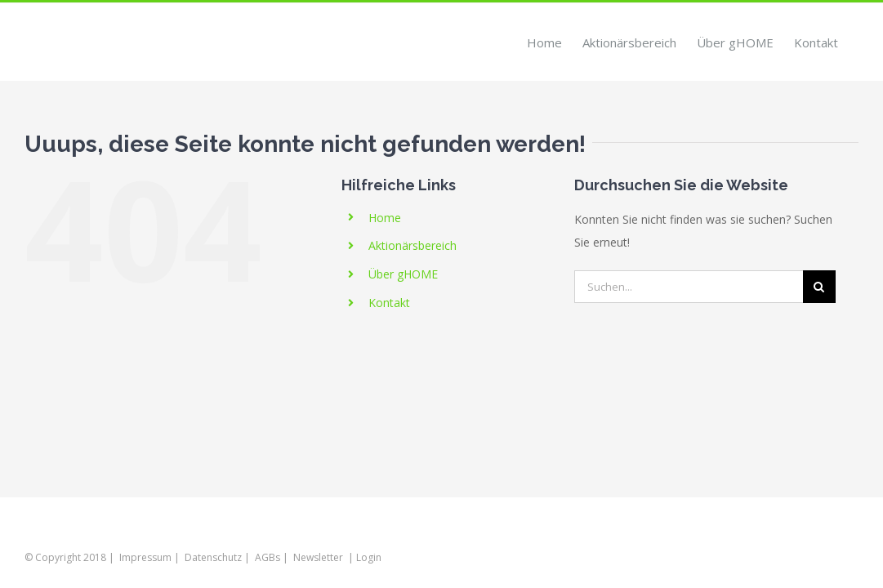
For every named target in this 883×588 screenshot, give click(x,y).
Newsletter (318, 557)
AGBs (268, 557)
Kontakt (389, 303)
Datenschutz (213, 557)
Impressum (145, 557)
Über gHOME (403, 274)
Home (385, 218)
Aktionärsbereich (413, 245)
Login (369, 557)
